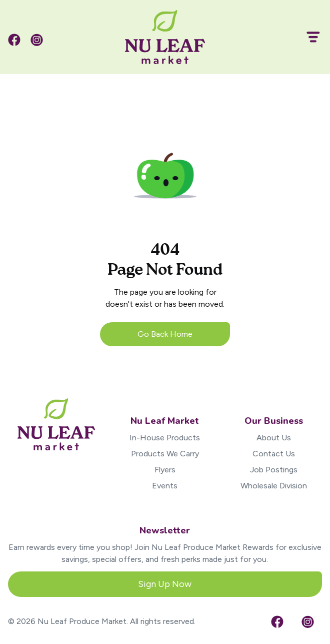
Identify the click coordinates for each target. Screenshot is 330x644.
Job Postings (274, 470)
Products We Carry (165, 454)
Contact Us (274, 454)
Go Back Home (165, 334)
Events (165, 486)
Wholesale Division (274, 486)
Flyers (165, 470)
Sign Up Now (165, 584)
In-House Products (165, 438)
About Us (274, 438)
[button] (309, 37)
